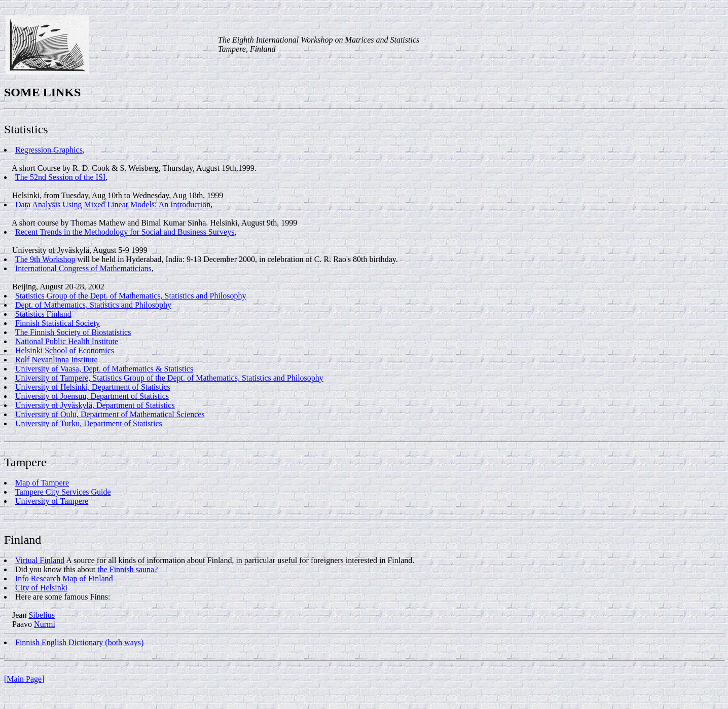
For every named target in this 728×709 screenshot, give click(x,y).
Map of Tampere (42, 483)
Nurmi (45, 624)
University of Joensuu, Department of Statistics (92, 396)
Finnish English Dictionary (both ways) (79, 642)
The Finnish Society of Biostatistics (73, 332)
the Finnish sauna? (128, 569)
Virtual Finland (40, 560)
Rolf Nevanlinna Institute (57, 360)
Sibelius (42, 615)
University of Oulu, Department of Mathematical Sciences (110, 414)
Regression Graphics (49, 150)
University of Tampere (52, 501)
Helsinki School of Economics (65, 350)
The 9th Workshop (45, 259)
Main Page (24, 679)
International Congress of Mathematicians (83, 268)
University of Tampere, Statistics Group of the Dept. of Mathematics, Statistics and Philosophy (169, 378)
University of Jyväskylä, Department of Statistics (95, 405)
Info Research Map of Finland (64, 579)
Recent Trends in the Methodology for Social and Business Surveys (125, 232)
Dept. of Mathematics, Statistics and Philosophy (93, 305)
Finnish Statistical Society (58, 323)
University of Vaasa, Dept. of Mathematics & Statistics (104, 369)
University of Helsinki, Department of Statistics (93, 387)
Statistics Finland (43, 314)
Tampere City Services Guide (63, 492)
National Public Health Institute (67, 341)
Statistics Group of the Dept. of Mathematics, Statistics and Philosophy (131, 296)
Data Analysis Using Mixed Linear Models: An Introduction (113, 204)
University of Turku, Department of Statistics (89, 423)
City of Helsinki (41, 588)
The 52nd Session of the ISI (60, 177)
